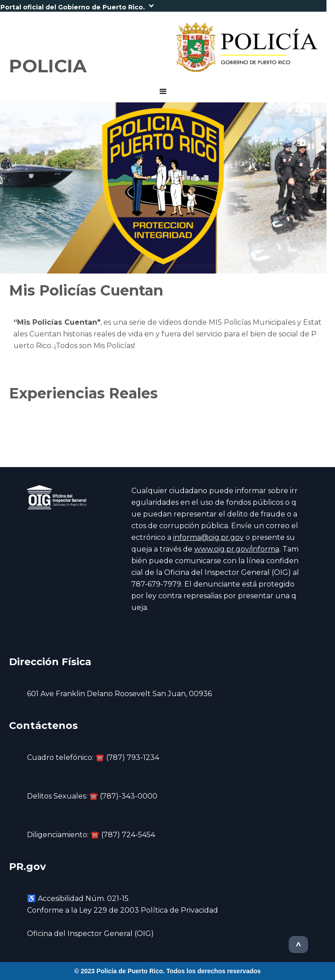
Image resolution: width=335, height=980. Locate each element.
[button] (163, 6)
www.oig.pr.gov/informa (237, 549)
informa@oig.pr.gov (208, 537)
